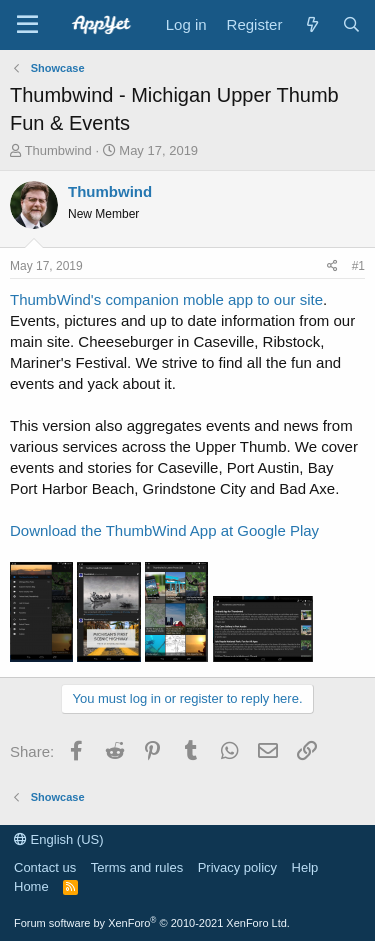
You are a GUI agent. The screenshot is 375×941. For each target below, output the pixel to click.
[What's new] (311, 24)
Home (31, 886)
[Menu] (27, 25)
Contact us (45, 867)
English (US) (59, 839)
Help (305, 867)
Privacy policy (237, 867)
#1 (358, 266)
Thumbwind (58, 150)
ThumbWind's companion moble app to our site (166, 299)
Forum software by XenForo (152, 923)
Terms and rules (137, 867)
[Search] (351, 24)
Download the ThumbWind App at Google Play (164, 530)
